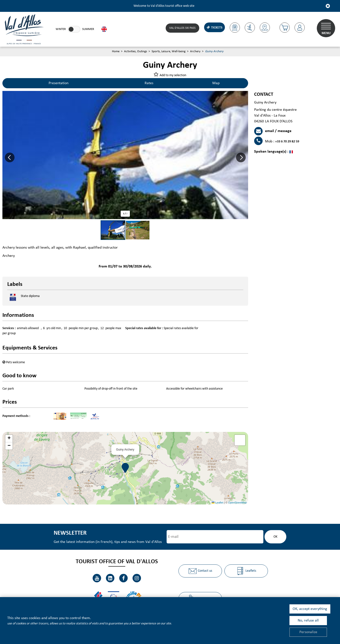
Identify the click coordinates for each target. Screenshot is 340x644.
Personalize (308, 632)
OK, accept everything (310, 609)
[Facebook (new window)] (123, 578)
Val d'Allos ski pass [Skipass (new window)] (182, 28)
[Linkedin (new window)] (110, 578)
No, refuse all (308, 621)
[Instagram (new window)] (137, 578)
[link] (74, 29)
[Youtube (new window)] (97, 578)
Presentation (59, 83)
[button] (285, 28)
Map (216, 83)
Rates (149, 83)
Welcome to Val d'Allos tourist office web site (164, 6)
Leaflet (217, 503)
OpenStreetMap (237, 503)
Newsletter (70, 533)
